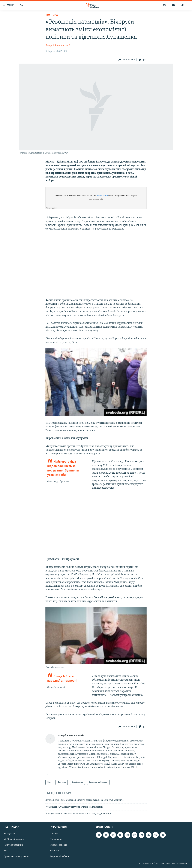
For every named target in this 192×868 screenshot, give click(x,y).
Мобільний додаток (14, 840)
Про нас (54, 834)
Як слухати (9, 834)
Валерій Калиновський (58, 45)
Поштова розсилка (13, 845)
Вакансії (54, 851)
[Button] (127, 60)
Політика (52, 15)
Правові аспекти (59, 845)
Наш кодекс (56, 840)
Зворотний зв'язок (60, 857)
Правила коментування (16, 857)
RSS (6, 851)
